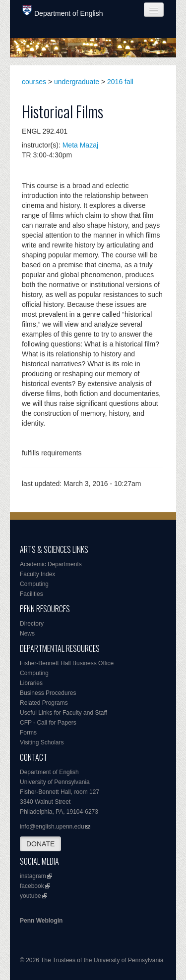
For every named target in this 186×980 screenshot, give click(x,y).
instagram (33, 876)
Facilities (31, 594)
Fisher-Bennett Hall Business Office (67, 663)
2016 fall (120, 82)
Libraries (31, 683)
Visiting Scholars (42, 742)
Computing (34, 584)
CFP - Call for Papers (48, 723)
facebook (32, 886)
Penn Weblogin (41, 921)
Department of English (63, 11)
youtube (31, 896)
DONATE (40, 844)
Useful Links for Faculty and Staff (63, 713)
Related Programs (44, 703)
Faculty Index (37, 574)
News (27, 634)
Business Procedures (48, 693)
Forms (28, 733)
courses (34, 82)
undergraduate (77, 82)
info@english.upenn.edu (52, 827)
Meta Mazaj (80, 145)
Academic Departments (51, 564)
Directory (32, 624)
